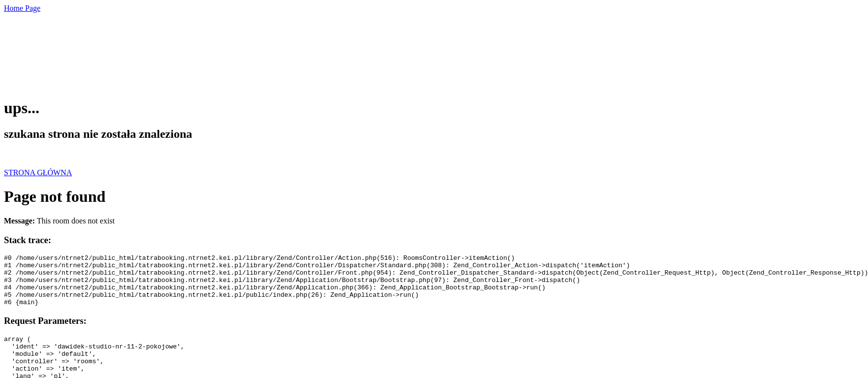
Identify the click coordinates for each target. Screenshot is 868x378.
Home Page (22, 8)
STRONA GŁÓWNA (38, 173)
